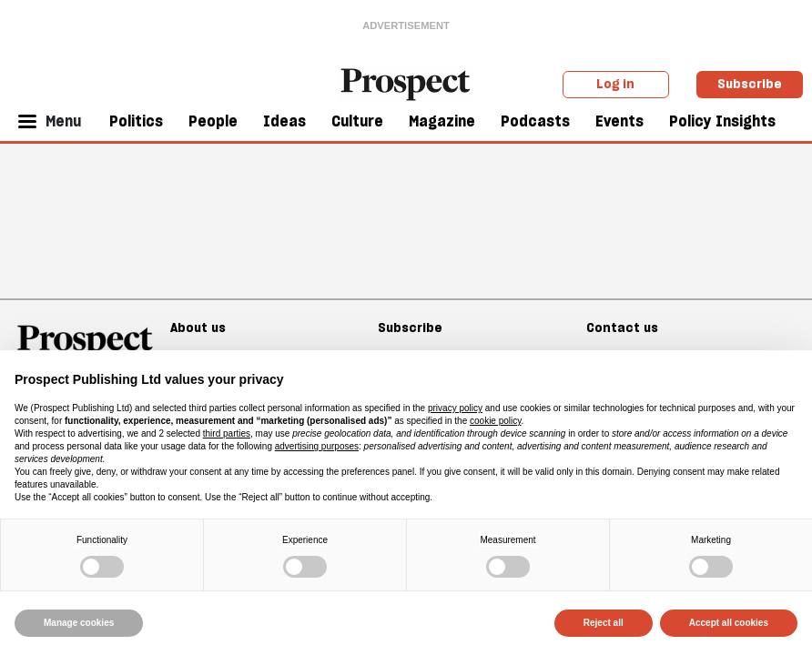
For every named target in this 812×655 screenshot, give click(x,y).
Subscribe (750, 84)
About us (198, 327)
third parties (227, 433)
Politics (136, 121)
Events (619, 121)
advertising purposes (317, 446)
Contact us (622, 327)
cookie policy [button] (496, 421)
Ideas (284, 121)
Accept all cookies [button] (729, 623)
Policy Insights (722, 121)
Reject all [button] (604, 623)
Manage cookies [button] (79, 623)
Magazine (442, 121)
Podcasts (535, 121)
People (213, 121)
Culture (357, 121)
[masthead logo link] (406, 83)
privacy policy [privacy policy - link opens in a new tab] (455, 408)
